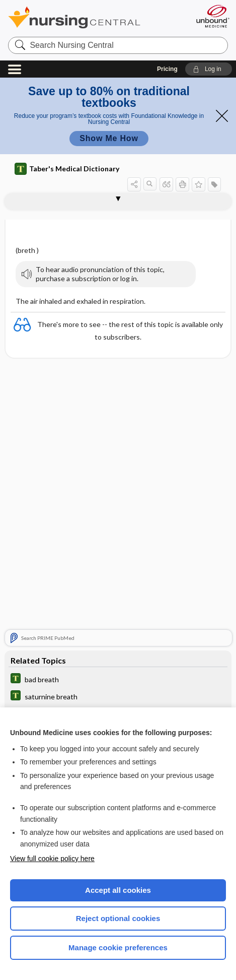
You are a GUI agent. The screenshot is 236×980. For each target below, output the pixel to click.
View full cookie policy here (52, 859)
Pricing (167, 69)
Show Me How (109, 138)
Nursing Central (87, 17)
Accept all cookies (118, 890)
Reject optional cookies (118, 918)
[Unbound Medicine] (212, 16)
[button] (209, 69)
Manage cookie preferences (118, 948)
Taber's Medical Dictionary (67, 169)
